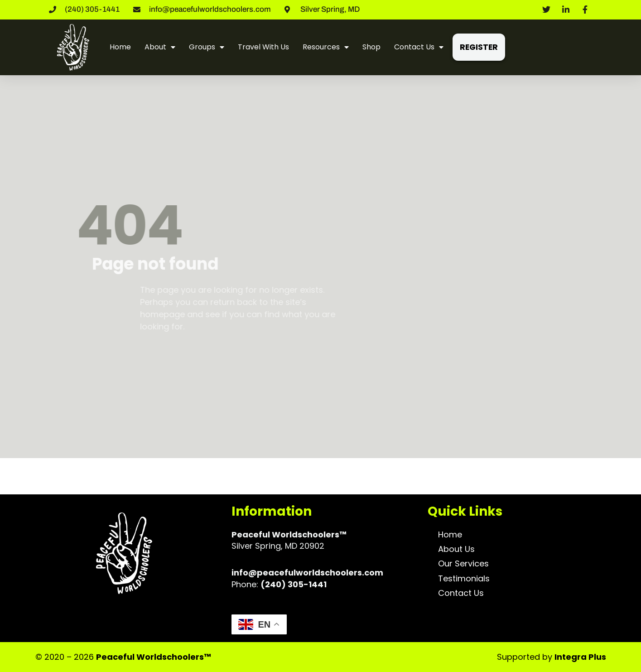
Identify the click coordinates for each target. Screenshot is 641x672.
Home (120, 47)
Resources (326, 47)
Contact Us (419, 47)
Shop (371, 47)
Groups (207, 47)
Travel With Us (263, 47)
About (160, 47)
